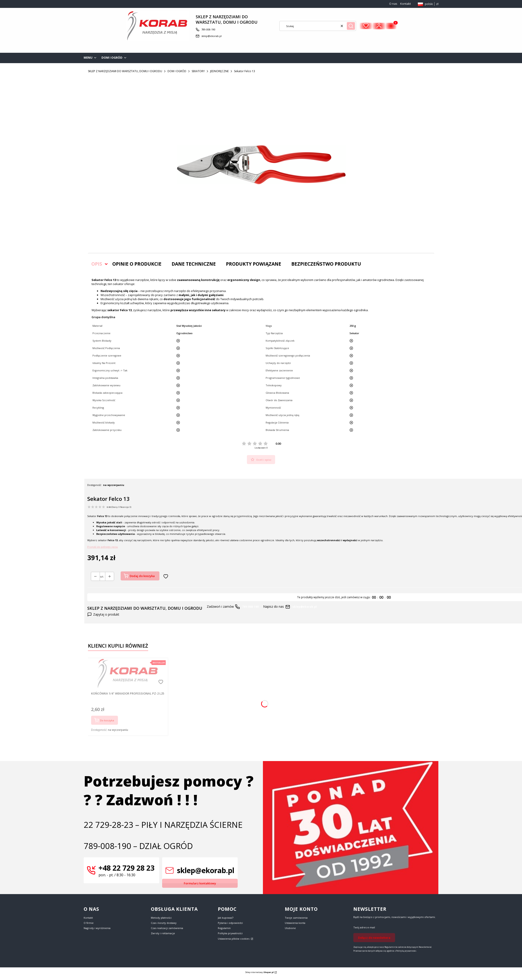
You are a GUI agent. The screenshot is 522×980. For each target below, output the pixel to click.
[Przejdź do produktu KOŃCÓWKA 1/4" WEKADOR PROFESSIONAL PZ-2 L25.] (128, 674)
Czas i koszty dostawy (164, 923)
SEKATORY (198, 71)
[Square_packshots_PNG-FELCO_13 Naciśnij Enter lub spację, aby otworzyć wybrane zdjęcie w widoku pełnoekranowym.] (261, 165)
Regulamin (224, 928)
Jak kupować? (226, 918)
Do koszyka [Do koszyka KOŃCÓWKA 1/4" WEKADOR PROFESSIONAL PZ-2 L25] (107, 720)
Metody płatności (161, 918)
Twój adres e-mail (364, 927)
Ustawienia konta (295, 923)
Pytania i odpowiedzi (230, 923)
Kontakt (406, 4)
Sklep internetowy (260, 972)
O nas (393, 4)
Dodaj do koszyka (142, 576)
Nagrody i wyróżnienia (97, 928)
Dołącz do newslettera (374, 938)
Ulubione (290, 928)
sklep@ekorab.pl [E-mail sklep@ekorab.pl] (212, 36)
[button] (351, 26)
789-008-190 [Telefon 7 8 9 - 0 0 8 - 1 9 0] (208, 29)
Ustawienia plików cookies (234, 939)
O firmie (89, 923)
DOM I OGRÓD (177, 71)
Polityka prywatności (230, 933)
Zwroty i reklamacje (163, 933)
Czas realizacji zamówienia (167, 928)
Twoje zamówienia (296, 918)
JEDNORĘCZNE (219, 71)
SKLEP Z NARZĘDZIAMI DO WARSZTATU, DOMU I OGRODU (125, 71)
